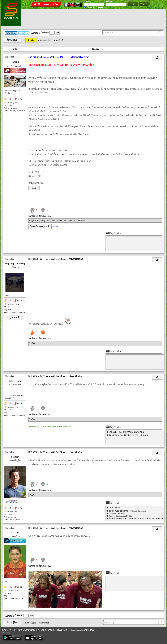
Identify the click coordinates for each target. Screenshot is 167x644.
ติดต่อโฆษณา (88, 630)
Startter (60, 220)
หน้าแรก (5, 630)
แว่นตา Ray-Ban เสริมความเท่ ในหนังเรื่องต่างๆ (128, 432)
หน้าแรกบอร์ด (44, 40)
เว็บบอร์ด (61, 630)
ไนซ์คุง (15, 62)
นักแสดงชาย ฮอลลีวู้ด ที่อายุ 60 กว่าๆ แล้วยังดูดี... (129, 435)
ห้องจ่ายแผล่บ (115, 508)
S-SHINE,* (81, 220)
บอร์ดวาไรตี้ (58, 40)
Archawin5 (51, 220)
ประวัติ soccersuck (73, 630)
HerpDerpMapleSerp (38, 220)
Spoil (34, 188)
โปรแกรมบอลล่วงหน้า (46, 630)
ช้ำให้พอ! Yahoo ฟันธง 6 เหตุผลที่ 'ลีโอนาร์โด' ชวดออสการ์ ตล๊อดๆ (136, 519)
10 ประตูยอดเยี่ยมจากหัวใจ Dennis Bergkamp (127, 511)
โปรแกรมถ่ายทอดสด (27, 630)
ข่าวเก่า (13, 630)
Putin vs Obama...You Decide (120, 516)
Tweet (55, 227)
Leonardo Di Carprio (117, 514)
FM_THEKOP (70, 220)
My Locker (114, 233)
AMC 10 (15, 533)
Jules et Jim (15, 381)
